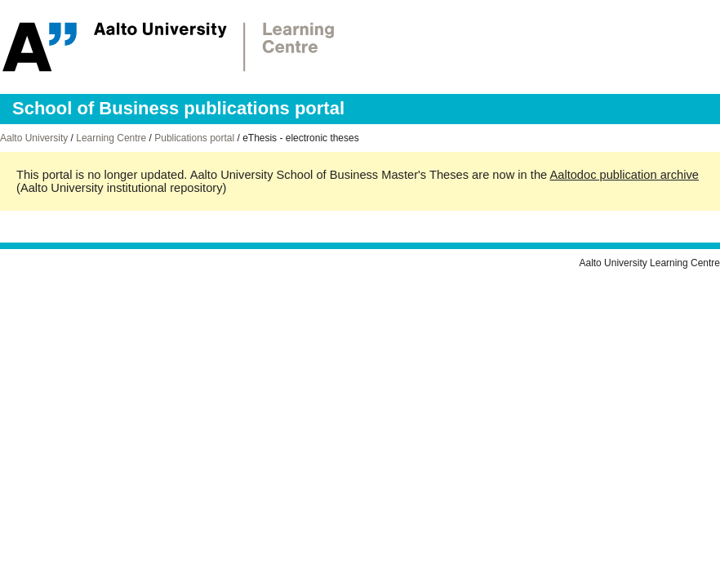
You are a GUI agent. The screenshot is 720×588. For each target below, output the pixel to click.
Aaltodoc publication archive (624, 175)
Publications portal (194, 138)
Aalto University (34, 138)
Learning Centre (111, 138)
